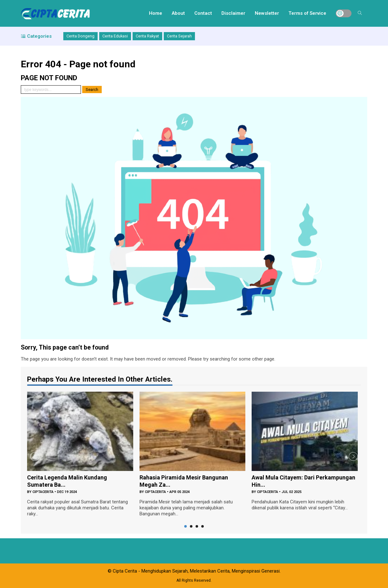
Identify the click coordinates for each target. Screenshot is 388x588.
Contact (203, 13)
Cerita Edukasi (115, 36)
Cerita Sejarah (179, 36)
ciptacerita (43, 492)
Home (156, 13)
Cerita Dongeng (80, 36)
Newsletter (267, 13)
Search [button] (92, 90)
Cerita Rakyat (147, 36)
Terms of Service (307, 13)
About (178, 13)
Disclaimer (233, 13)
